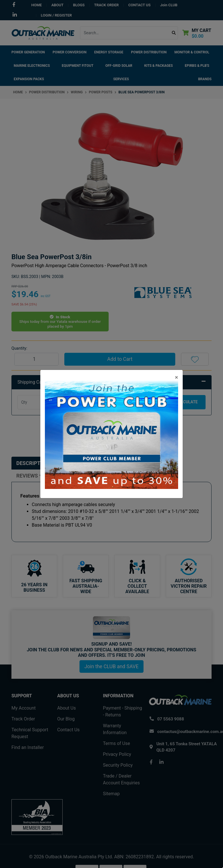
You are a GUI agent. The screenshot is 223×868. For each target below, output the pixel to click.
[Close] (177, 377)
